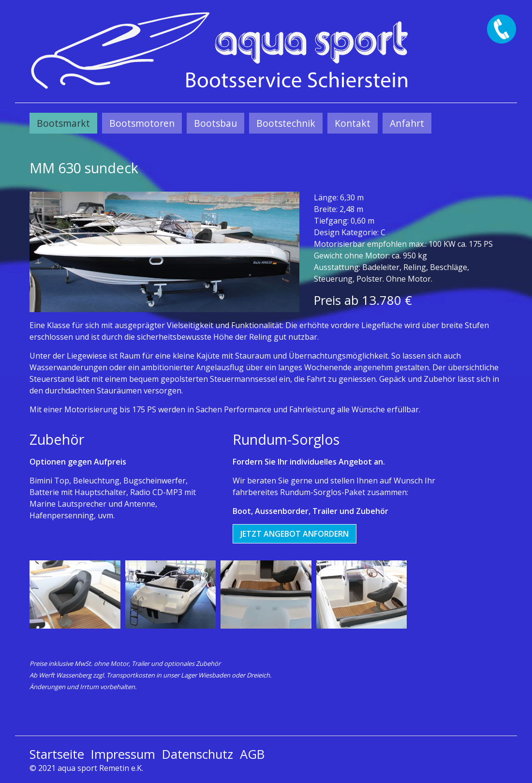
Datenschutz (198, 754)
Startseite (57, 754)
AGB (252, 754)
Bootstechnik (286, 123)
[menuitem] (63, 123)
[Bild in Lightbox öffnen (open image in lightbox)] (164, 252)
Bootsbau (215, 123)
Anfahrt (407, 123)
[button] (295, 534)
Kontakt (353, 123)
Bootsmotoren (142, 123)
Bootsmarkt (63, 123)
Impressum (123, 754)
